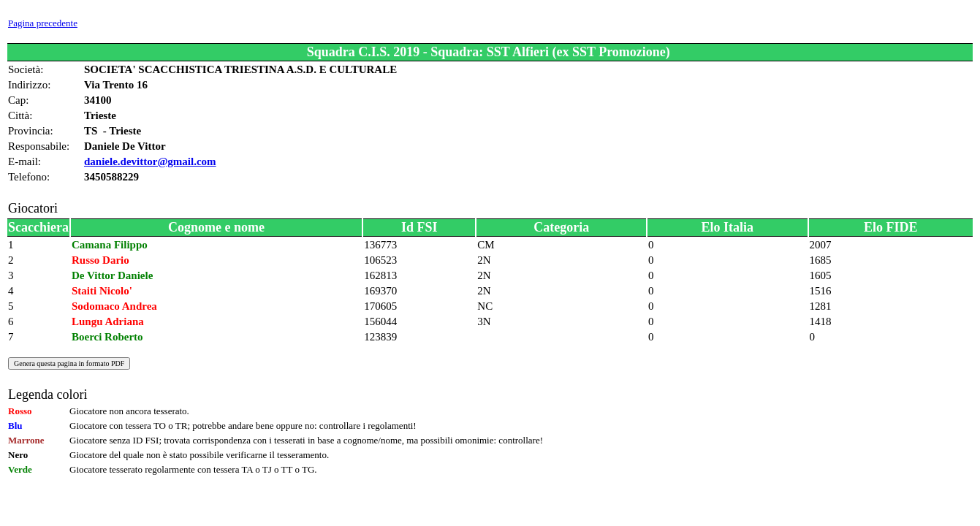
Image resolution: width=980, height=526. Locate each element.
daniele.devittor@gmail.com (150, 161)
